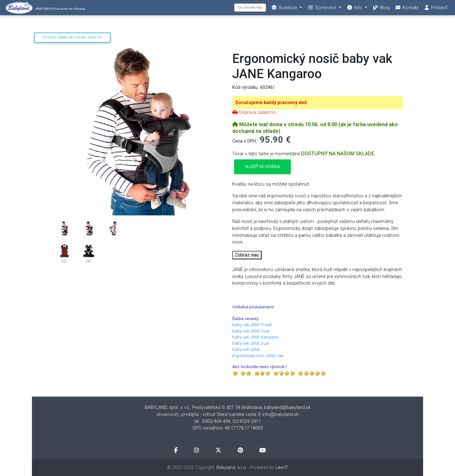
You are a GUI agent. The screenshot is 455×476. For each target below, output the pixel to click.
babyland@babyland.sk (287, 408)
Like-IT (282, 468)
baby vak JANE (246, 349)
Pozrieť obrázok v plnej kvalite (72, 37)
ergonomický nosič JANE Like (258, 356)
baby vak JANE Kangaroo (255, 337)
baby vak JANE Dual (251, 331)
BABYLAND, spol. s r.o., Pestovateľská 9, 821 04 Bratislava (203, 408)
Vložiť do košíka (262, 167)
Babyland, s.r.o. (232, 468)
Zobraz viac (247, 255)
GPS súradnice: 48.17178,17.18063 (228, 428)
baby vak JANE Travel (252, 325)
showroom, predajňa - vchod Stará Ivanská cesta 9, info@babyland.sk (227, 414)
